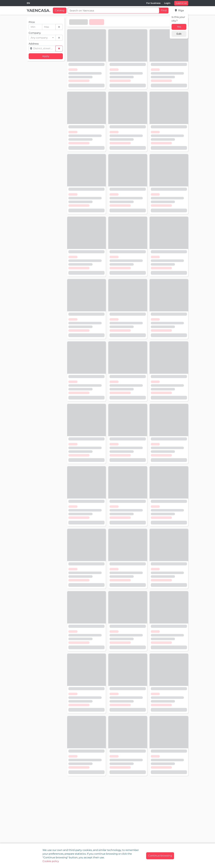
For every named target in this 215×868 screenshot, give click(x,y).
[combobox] (28, 3)
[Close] (160, 856)
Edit (179, 34)
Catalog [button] (60, 10)
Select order (78, 22)
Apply (46, 56)
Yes (179, 27)
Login (167, 3)
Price (32, 22)
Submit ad (181, 3)
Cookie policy (51, 861)
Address (34, 44)
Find (164, 10)
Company (35, 33)
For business (153, 3)
